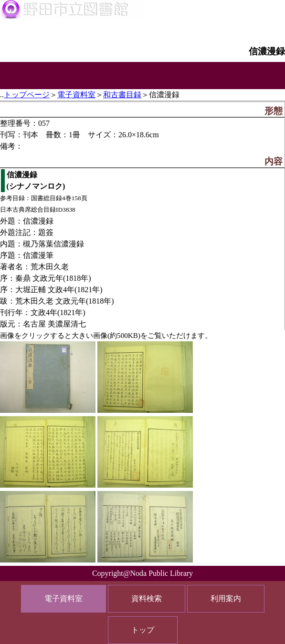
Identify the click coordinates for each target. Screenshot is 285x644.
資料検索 (147, 598)
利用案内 (226, 598)
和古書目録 (122, 95)
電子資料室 (76, 95)
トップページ (27, 95)
